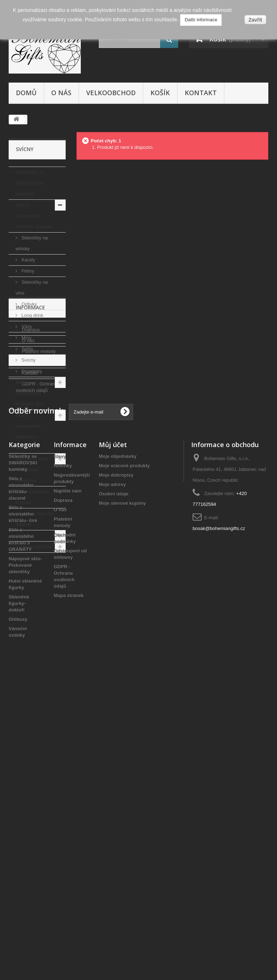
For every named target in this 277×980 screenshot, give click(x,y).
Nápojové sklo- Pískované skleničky (32, 470)
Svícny (28, 360)
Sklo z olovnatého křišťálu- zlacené (34, 216)
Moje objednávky (118, 756)
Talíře (27, 349)
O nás (61, 93)
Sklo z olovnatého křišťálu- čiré (30, 393)
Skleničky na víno (32, 288)
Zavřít (255, 20)
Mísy (26, 338)
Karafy (28, 260)
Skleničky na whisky (32, 243)
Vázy (26, 326)
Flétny (27, 271)
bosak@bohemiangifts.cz (219, 828)
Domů (26, 93)
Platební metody (38, 615)
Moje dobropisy (116, 774)
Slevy (60, 756)
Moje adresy (112, 784)
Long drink (32, 315)
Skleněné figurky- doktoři (35, 519)
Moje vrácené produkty (124, 765)
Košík (160, 93)
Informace (30, 574)
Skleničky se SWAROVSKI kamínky (30, 183)
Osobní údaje (114, 793)
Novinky (63, 765)
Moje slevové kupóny (122, 802)
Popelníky (31, 371)
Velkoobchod (111, 93)
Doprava (30, 594)
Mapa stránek (69, 895)
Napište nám (68, 790)
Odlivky (28, 304)
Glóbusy (25, 536)
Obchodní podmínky (42, 626)
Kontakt (201, 93)
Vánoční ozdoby (34, 547)
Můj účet (113, 744)
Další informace (201, 20)
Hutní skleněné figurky (32, 497)
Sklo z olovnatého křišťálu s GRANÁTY (28, 431)
